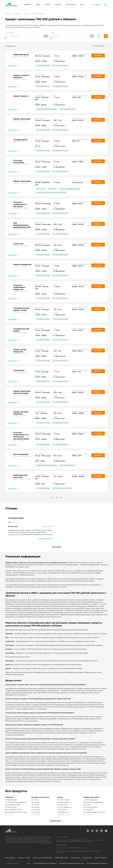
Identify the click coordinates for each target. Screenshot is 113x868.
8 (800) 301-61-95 (61, 845)
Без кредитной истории (13, 805)
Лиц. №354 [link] (25, 312)
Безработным (88, 815)
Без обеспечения (11, 807)
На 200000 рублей (64, 815)
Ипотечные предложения (43, 858)
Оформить (98, 309)
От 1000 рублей (63, 805)
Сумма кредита (9, 33)
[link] (88, 831)
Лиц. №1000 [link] (23, 121)
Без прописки (10, 815)
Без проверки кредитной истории (16, 812)
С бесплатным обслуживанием (93, 802)
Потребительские (11, 800)
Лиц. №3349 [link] (27, 456)
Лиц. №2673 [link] (21, 142)
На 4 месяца (35, 807)
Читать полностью (46, 538)
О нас (29, 863)
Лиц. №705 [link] (24, 98)
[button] (96, 5)
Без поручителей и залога (14, 810)
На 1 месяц (35, 800)
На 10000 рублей (63, 802)
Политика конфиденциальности (72, 863)
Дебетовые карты (62, 858)
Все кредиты (10, 858)
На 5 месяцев (36, 810)
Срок (53, 33)
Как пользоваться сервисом (97, 863)
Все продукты (17, 13)
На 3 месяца (35, 805)
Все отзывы (57, 547)
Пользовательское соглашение (45, 863)
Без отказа (87, 805)
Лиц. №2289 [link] (27, 479)
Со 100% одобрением (64, 807)
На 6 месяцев (36, 812)
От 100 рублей (62, 810)
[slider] (27, 38)
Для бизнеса (72, 5)
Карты (39, 5)
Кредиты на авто (24, 858)
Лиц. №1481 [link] (23, 416)
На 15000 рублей (63, 812)
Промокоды (87, 858)
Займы (49, 5)
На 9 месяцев (36, 815)
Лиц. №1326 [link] (24, 79)
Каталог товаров (100, 858)
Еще (83, 5)
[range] (27, 36)
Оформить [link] (98, 55)
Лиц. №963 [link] (24, 56)
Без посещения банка (90, 807)
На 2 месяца (35, 802)
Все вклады (75, 858)
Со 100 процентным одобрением (16, 802)
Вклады (59, 5)
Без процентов (88, 810)
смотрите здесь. (46, 843)
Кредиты (28, 5)
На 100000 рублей (63, 800)
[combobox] (100, 46)
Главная (8, 13)
